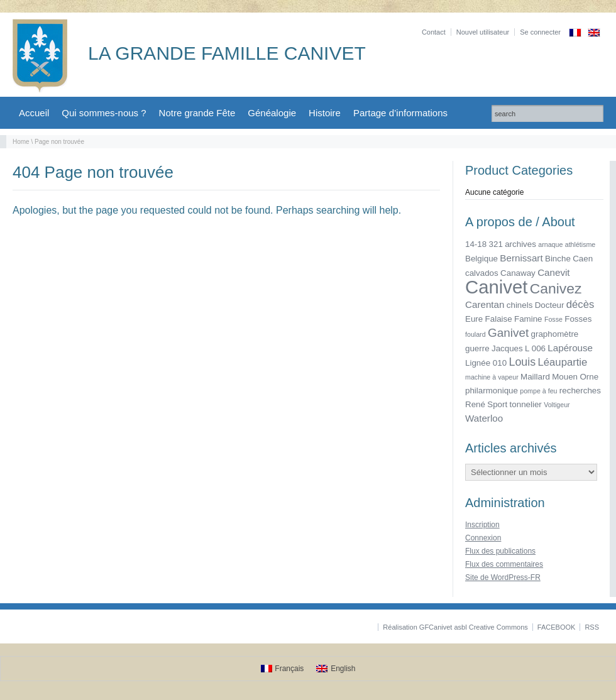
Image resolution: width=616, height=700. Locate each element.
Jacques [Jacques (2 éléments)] (507, 348)
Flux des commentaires (504, 564)
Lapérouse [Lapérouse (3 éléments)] (570, 348)
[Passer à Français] (283, 669)
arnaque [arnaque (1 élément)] (550, 244)
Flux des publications (500, 551)
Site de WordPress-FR (503, 577)
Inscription (482, 525)
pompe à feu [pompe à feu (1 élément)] (538, 391)
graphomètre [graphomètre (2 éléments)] (555, 334)
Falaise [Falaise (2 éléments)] (499, 319)
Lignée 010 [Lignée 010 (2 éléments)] (486, 363)
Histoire (325, 113)
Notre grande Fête (197, 113)
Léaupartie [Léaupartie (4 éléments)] (563, 362)
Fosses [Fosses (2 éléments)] (578, 319)
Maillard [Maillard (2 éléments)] (535, 377)
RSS (592, 627)
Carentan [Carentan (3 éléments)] (485, 304)
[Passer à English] (336, 669)
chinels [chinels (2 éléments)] (520, 305)
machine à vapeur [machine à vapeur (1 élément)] (492, 377)
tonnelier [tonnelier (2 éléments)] (526, 404)
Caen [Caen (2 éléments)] (583, 259)
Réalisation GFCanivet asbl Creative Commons (455, 627)
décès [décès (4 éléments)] (580, 304)
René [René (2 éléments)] (475, 404)
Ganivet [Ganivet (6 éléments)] (508, 333)
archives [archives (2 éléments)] (520, 244)
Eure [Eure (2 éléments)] (474, 319)
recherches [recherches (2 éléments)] (580, 391)
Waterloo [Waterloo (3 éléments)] (484, 418)
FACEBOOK (557, 627)
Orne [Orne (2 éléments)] (589, 377)
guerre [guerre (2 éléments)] (477, 348)
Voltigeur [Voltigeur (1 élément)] (557, 405)
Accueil (34, 113)
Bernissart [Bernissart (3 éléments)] (521, 258)
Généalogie (272, 113)
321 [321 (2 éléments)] (496, 244)
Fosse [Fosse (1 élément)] (553, 319)
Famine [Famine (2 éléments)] (528, 319)
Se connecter (540, 32)
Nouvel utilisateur (483, 32)
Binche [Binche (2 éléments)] (558, 259)
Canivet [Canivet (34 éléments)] (496, 287)
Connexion (483, 538)
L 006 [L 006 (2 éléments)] (535, 348)
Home (21, 142)
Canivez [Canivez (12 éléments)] (556, 288)
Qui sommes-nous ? (104, 113)
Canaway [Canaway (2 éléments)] (518, 273)
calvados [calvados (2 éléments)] (482, 273)
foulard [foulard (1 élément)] (476, 334)
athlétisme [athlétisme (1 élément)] (580, 244)
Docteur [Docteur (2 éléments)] (550, 305)
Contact (434, 32)
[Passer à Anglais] (594, 33)
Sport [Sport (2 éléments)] (497, 404)
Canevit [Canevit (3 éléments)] (553, 272)
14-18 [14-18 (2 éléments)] (476, 244)
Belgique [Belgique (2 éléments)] (481, 259)
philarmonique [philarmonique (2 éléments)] (492, 391)
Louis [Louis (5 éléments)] (522, 362)
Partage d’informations (400, 113)
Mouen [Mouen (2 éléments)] (565, 377)
